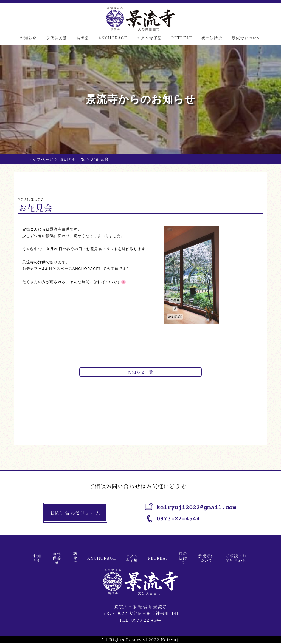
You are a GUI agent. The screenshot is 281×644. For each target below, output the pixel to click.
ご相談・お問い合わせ (236, 558)
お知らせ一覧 (74, 159)
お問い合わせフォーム (76, 513)
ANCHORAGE (113, 38)
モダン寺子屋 (149, 38)
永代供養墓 (56, 38)
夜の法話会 (212, 38)
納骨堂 (83, 38)
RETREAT (182, 38)
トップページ (41, 159)
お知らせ (28, 38)
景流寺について (246, 38)
